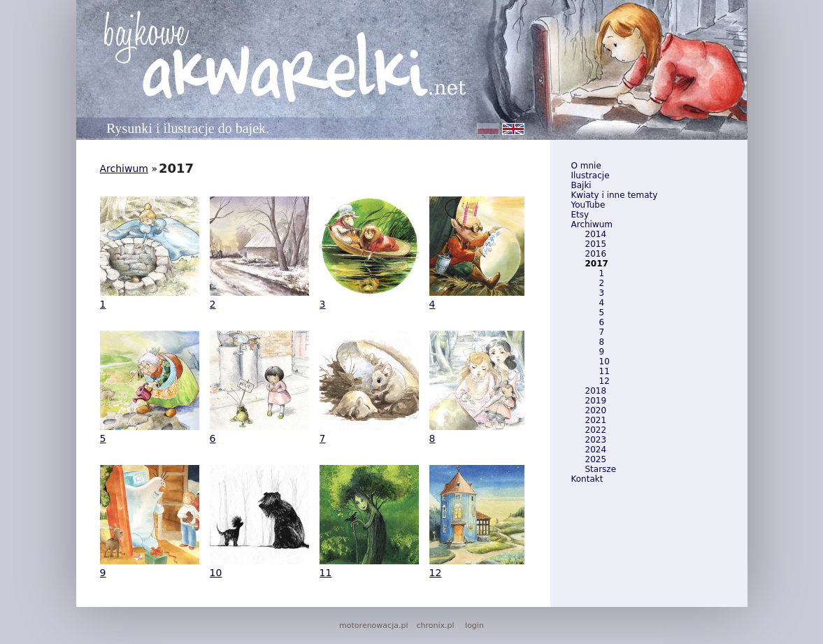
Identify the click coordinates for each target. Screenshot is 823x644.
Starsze (601, 469)
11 (604, 371)
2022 (596, 430)
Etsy (580, 215)
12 (604, 381)
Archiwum (592, 224)
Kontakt (587, 479)
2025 (596, 459)
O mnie (586, 166)
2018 (596, 391)
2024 (596, 450)
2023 (596, 440)
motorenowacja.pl (373, 625)
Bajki (581, 185)
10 (604, 362)
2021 (596, 420)
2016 (596, 254)
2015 (596, 244)
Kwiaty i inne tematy (615, 195)
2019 (596, 401)
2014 (596, 234)
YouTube (588, 205)
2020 (596, 410)
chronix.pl (435, 625)
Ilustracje (591, 176)
